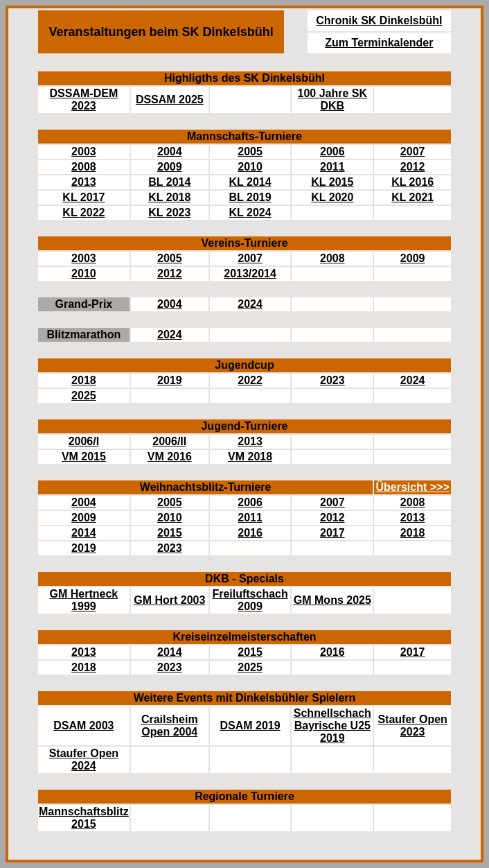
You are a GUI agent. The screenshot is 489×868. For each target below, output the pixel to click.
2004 (170, 151)
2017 (332, 533)
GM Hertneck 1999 (84, 600)
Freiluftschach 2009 (250, 600)
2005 (250, 151)
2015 (170, 533)
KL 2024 (250, 212)
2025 (84, 396)
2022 (250, 380)
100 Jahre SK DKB (333, 99)
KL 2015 (332, 182)
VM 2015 (84, 457)
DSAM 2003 (83, 726)
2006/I (84, 441)
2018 (84, 380)
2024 (250, 304)
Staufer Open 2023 (412, 726)
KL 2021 (412, 197)
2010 (250, 167)
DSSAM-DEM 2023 (84, 99)
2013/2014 (250, 274)
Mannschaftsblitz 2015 (84, 818)
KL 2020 (332, 197)
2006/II (169, 441)
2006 (332, 151)
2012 (413, 167)
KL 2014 (250, 182)
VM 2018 (250, 457)
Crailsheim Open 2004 (170, 726)
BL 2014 (169, 182)
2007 (413, 151)
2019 (170, 380)
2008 (84, 167)
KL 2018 (169, 197)
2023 (332, 380)
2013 (84, 182)
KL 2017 (83, 197)
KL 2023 (169, 212)
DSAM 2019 (250, 726)
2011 (332, 167)
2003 (84, 151)
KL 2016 (412, 182)
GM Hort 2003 (169, 600)
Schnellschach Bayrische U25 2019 (332, 726)
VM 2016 (170, 457)
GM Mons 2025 (332, 600)
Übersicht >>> (413, 487)
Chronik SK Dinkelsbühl (379, 20)
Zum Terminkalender (379, 43)
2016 (250, 533)
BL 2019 (250, 197)
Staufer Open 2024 (84, 759)
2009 (170, 167)
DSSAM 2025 (170, 99)
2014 (84, 533)
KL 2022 (83, 212)
